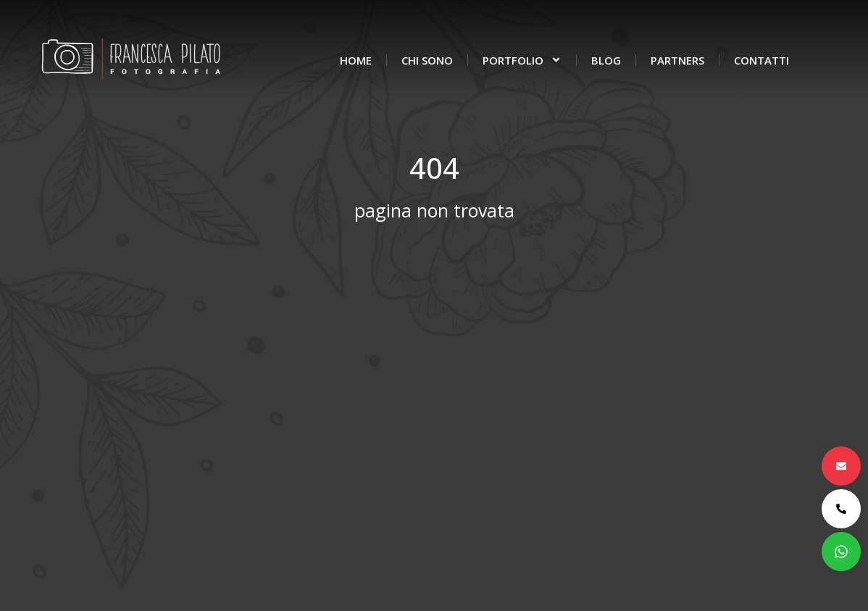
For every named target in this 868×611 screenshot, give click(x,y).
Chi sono (427, 60)
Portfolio (522, 60)
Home (356, 60)
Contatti (761, 60)
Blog (606, 60)
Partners (677, 60)
